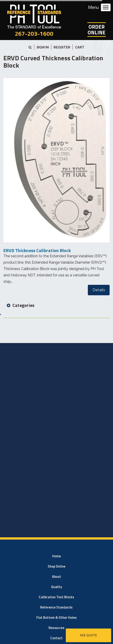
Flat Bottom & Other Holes (56, 617)
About (56, 577)
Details (99, 290)
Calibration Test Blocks (56, 597)
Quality (56, 587)
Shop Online (56, 566)
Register (62, 47)
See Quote (89, 635)
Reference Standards (56, 607)
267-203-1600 (34, 34)
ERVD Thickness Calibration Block (37, 250)
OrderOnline (97, 30)
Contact (56, 638)
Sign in (43, 47)
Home (56, 556)
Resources (56, 628)
